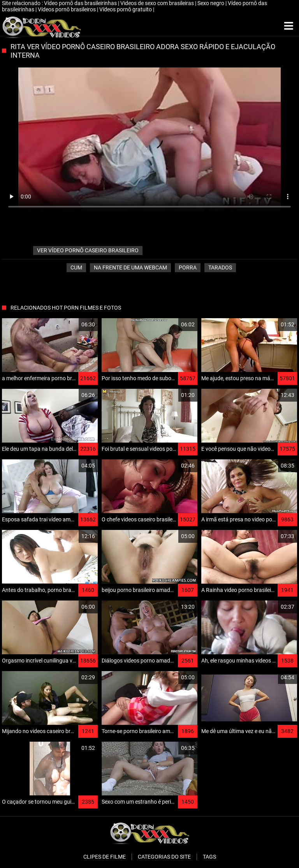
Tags (209, 857)
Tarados (220, 267)
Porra (188, 267)
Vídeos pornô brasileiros (67, 9)
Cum (76, 267)
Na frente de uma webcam (130, 267)
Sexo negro (211, 3)
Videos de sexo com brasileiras (158, 3)
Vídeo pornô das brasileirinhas (81, 3)
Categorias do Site (164, 857)
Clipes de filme (105, 857)
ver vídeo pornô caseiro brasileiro (88, 250)
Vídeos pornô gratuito (126, 9)
